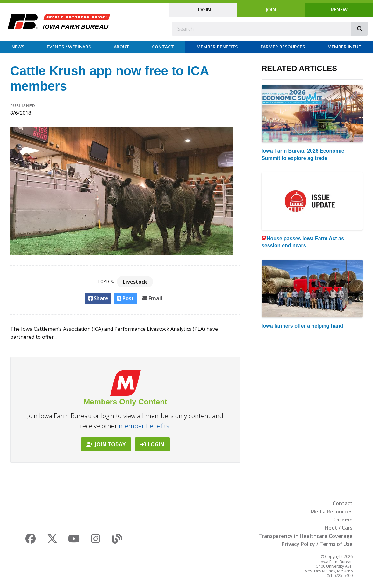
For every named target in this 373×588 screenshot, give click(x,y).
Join (271, 10)
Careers (343, 519)
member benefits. (145, 426)
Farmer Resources (283, 47)
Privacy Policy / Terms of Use (317, 544)
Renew (339, 10)
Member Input (344, 47)
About (122, 47)
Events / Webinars (69, 47)
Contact (163, 47)
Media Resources (332, 512)
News (18, 47)
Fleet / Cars (339, 528)
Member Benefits (217, 47)
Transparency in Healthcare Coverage (305, 536)
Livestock (135, 282)
